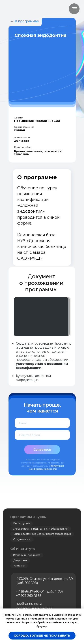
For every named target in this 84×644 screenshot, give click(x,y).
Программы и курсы (28, 517)
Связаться (42, 450)
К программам (27, 21)
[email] (42, 423)
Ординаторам (22, 539)
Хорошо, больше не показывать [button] (42, 636)
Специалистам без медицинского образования (42, 534)
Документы (20, 560)
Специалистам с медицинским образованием (41, 529)
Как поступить (22, 523)
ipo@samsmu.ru (29, 604)
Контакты (19, 566)
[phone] (42, 435)
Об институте (23, 549)
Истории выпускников (27, 555)
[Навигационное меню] (74, 9)
